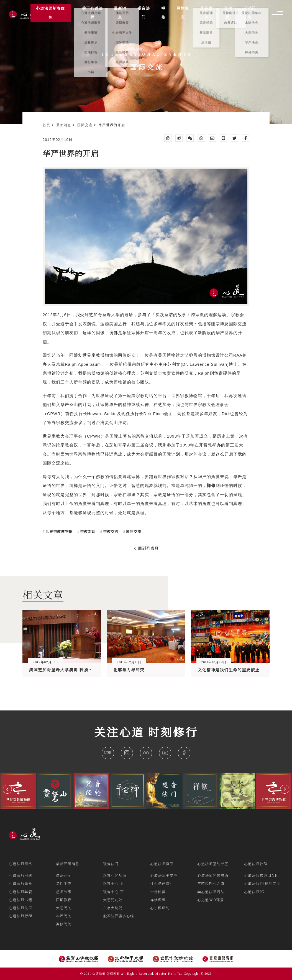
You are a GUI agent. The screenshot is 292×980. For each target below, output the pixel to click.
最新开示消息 (68, 864)
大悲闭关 (64, 908)
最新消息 (65, 125)
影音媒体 (207, 13)
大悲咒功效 (113, 900)
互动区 (228, 13)
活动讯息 (250, 13)
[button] (7, 789)
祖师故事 (64, 892)
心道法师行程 (21, 916)
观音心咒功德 (115, 875)
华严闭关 (64, 916)
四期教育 (64, 900)
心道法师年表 (21, 892)
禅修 (163, 13)
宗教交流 (110, 531)
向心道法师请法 (211, 892)
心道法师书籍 (21, 900)
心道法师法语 (21, 908)
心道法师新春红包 (51, 13)
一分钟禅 (158, 892)
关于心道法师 (92, 13)
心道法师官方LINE (261, 875)
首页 (47, 125)
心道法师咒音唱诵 (213, 875)
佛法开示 (64, 875)
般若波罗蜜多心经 (119, 916)
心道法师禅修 (162, 864)
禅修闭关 (64, 924)
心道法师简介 (21, 883)
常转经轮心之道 (211, 883)
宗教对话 (87, 531)
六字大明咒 (113, 908)
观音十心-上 (113, 883)
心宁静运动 (160, 908)
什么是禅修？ (162, 883)
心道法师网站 (21, 864)
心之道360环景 (211, 900)
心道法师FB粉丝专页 (262, 883)
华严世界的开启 (112, 125)
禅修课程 (158, 900)
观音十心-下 (113, 892)
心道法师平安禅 (164, 875)
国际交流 (86, 125)
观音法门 (111, 864)
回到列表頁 (146, 548)
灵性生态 (64, 883)
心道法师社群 (256, 864)
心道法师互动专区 (213, 864)
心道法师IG (254, 892)
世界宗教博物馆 (58, 531)
